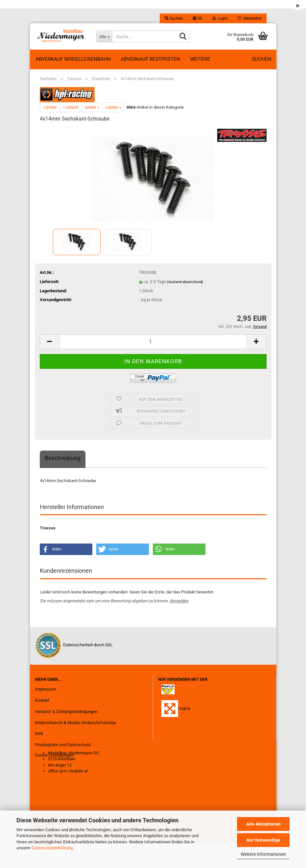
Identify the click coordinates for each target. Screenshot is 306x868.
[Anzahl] (153, 342)
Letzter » (113, 107)
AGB (39, 734)
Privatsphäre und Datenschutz (63, 745)
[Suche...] (104, 36)
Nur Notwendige (263, 840)
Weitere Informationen (263, 854)
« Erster (50, 107)
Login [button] (220, 18)
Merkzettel (250, 18)
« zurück (71, 107)
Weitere (200, 59)
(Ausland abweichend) (185, 282)
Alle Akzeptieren (263, 824)
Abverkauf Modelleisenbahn (73, 59)
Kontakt (42, 700)
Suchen (262, 59)
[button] (198, 18)
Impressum (46, 689)
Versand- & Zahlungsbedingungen (66, 712)
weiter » (92, 107)
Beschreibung (63, 458)
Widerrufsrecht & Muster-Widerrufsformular (75, 723)
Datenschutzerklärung (52, 848)
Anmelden (179, 601)
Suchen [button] (174, 18)
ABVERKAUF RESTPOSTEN (150, 59)
